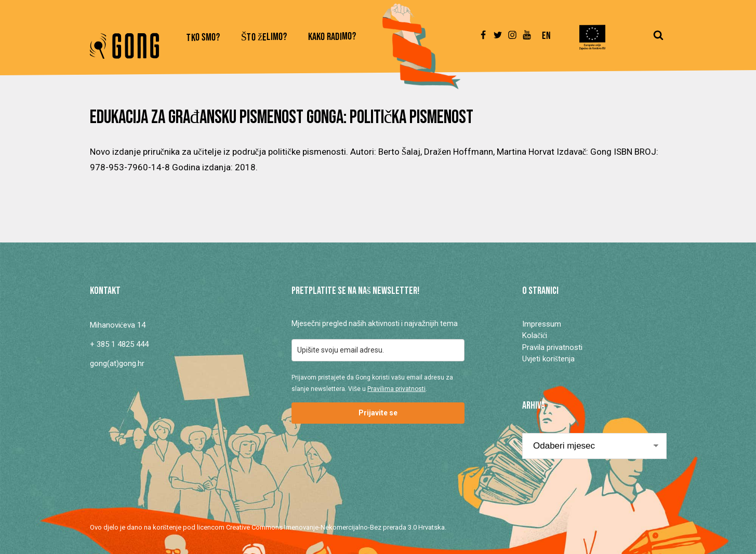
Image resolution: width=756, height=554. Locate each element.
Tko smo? (203, 38)
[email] (378, 350)
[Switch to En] (546, 41)
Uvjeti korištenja (548, 359)
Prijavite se (378, 413)
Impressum (542, 324)
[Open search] (658, 40)
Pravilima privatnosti (396, 389)
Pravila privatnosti (552, 347)
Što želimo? (264, 38)
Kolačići (535, 335)
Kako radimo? (332, 37)
